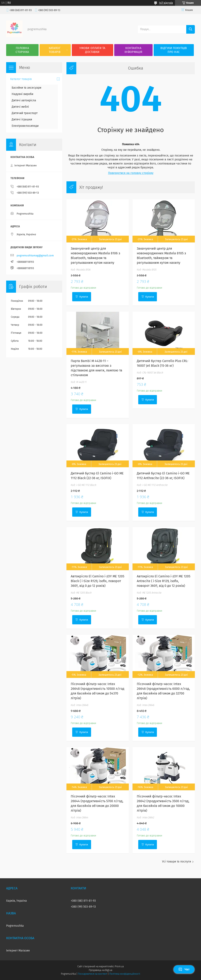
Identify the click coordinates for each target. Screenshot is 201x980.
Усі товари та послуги (176, 862)
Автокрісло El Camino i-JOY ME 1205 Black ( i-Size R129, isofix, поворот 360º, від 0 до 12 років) (98, 581)
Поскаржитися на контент (92, 974)
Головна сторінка (22, 50)
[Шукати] (191, 29)
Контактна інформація (133, 50)
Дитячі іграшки (22, 119)
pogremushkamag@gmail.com (35, 255)
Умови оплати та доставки (92, 50)
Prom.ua (119, 966)
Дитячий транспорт (25, 113)
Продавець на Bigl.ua (100, 970)
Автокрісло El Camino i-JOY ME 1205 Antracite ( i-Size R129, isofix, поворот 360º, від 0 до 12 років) (164, 581)
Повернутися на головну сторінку (131, 173)
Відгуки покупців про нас (174, 50)
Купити (84, 297)
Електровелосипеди (25, 126)
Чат (184, 969)
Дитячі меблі (20, 107)
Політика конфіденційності (125, 974)
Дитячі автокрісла (24, 100)
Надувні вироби (22, 94)
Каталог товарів (55, 50)
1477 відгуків (166, 3)
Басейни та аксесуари (26, 88)
